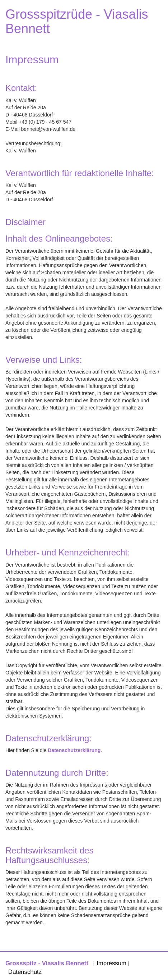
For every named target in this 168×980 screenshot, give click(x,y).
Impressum (111, 963)
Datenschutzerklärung (74, 750)
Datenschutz (25, 972)
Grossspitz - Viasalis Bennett (47, 963)
